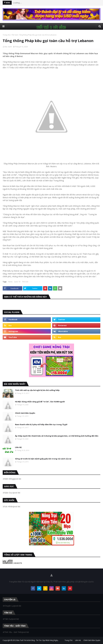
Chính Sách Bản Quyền (25, 413)
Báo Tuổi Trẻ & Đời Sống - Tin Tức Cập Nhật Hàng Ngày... (38, 640)
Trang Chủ (69, 640)
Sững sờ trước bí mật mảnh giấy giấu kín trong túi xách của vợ (43, 459)
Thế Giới (15, 35)
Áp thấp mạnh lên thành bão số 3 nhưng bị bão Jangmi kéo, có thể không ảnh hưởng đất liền (57, 436)
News (10, 282)
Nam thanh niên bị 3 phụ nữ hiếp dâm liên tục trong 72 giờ (41, 424)
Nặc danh (8, 47)
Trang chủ (6, 35)
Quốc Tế (17, 282)
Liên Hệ (18, 447)
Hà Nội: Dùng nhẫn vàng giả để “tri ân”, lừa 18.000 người (40, 402)
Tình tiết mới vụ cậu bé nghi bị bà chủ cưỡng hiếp (37, 390)
